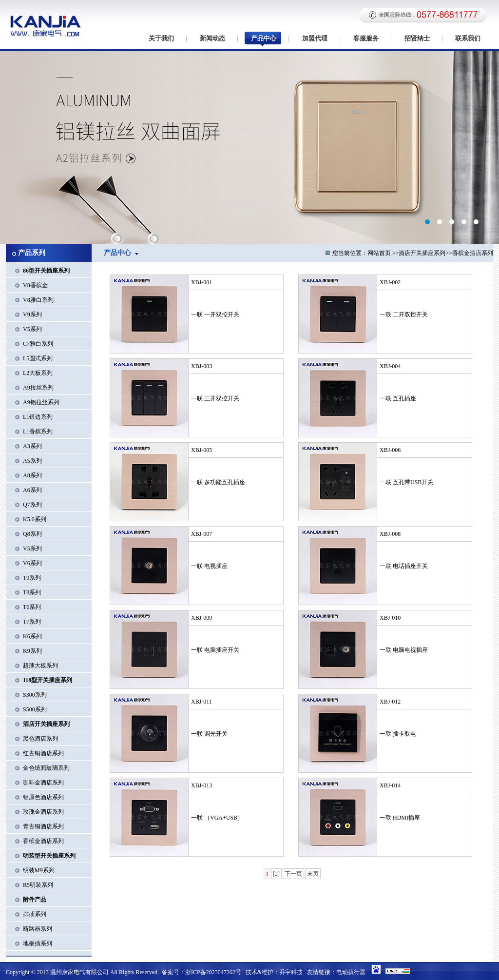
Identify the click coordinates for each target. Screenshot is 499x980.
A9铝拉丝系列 (41, 402)
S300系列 (35, 695)
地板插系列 (38, 943)
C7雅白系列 (38, 344)
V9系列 (32, 314)
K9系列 (32, 651)
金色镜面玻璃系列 (46, 768)
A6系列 (32, 490)
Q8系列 (32, 534)
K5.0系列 (35, 519)
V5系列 (32, 329)
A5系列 (32, 461)
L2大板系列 (38, 373)
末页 (313, 874)
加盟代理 (315, 38)
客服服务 (366, 38)
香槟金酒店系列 (43, 841)
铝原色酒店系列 (43, 797)
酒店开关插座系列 (422, 253)
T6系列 (32, 607)
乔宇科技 (291, 972)
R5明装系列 (38, 885)
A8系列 (32, 475)
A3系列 (32, 446)
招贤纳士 (417, 38)
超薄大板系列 (40, 666)
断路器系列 (38, 929)
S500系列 (35, 709)
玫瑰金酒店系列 (43, 812)
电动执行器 (351, 972)
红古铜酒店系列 (43, 753)
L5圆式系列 (38, 358)
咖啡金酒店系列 (43, 783)
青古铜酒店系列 (43, 826)
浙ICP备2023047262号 (213, 972)
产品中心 (264, 38)
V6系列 (32, 563)
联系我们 (468, 38)
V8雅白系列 (38, 300)
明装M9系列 (39, 870)
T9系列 (32, 578)
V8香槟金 (35, 285)
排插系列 (35, 914)
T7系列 (32, 622)
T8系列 (32, 592)
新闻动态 (212, 38)
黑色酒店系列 (40, 739)
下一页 (293, 874)
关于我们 (161, 38)
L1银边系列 (38, 417)
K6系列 (32, 636)
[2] (276, 874)
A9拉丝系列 (38, 388)
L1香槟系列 (38, 431)
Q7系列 (32, 505)
